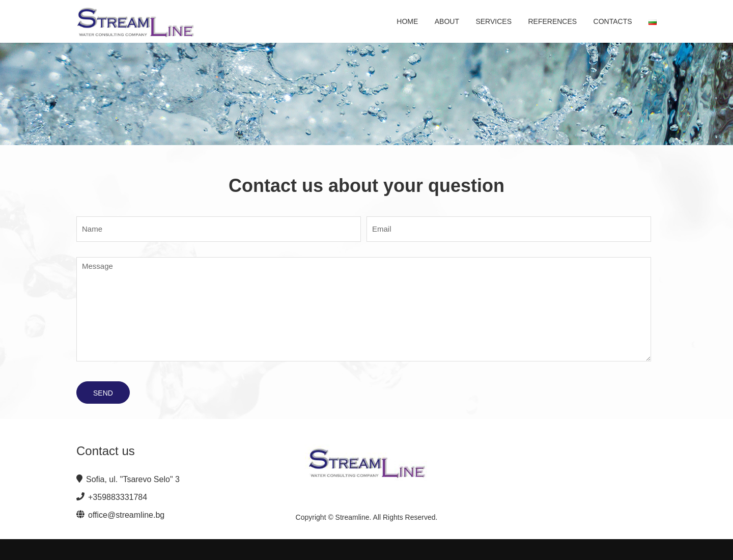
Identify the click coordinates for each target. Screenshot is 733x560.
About (447, 21)
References (552, 21)
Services (494, 21)
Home (407, 21)
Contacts (613, 21)
